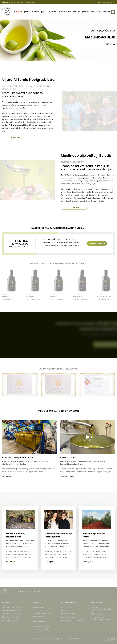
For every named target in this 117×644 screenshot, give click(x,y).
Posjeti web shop (97, 243)
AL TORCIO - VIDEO (68, 458)
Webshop (53, 11)
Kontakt (77, 12)
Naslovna (18, 12)
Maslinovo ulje (65, 11)
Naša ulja (43, 12)
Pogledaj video (67, 476)
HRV (97, 2)
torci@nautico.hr (108, 2)
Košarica (85, 11)
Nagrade (36, 12)
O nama (27, 11)
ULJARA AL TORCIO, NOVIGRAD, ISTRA (19, 458)
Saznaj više (16, 137)
